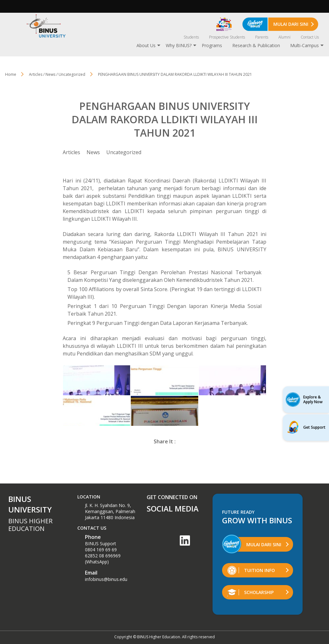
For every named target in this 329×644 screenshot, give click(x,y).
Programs (212, 45)
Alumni (284, 37)
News (93, 152)
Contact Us (310, 37)
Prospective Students (227, 37)
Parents (262, 37)
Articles (71, 152)
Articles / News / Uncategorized (57, 74)
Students (191, 37)
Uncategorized (124, 152)
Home (11, 74)
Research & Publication (256, 45)
